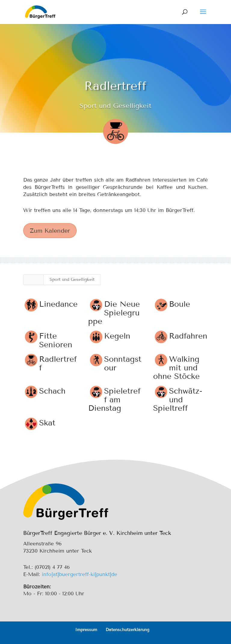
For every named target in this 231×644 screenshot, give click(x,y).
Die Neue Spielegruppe (114, 313)
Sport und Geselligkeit (72, 279)
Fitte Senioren (55, 340)
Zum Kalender (50, 231)
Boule (179, 304)
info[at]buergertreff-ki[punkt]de (80, 574)
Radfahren (188, 336)
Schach (52, 391)
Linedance (58, 304)
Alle (33, 279)
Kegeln (117, 336)
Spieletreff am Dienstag (114, 400)
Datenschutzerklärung (127, 630)
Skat (47, 423)
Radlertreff (58, 363)
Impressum (86, 630)
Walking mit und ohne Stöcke (176, 368)
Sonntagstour (122, 363)
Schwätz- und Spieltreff (177, 400)
